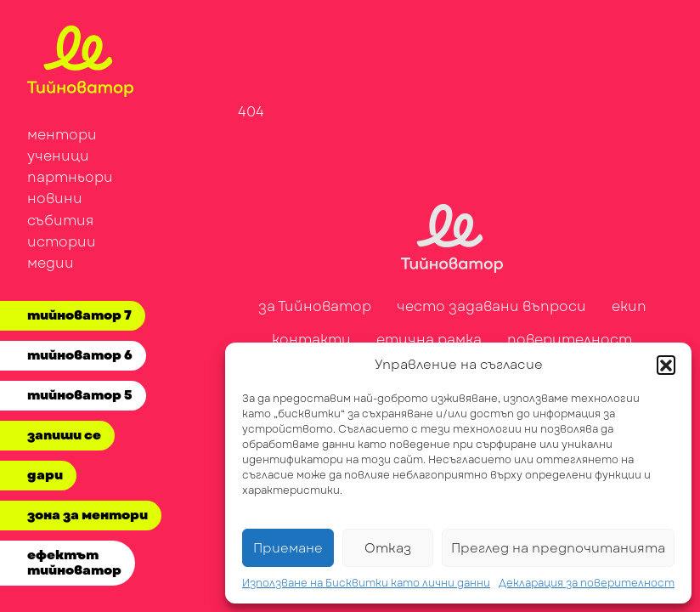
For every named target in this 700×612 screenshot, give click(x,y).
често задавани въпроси (491, 306)
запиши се (64, 435)
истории (62, 242)
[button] (666, 365)
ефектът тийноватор (74, 563)
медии (51, 263)
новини (55, 198)
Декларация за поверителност (587, 583)
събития (60, 221)
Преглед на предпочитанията (558, 548)
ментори (62, 135)
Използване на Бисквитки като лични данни (366, 583)
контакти (311, 340)
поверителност (570, 340)
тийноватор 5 (80, 395)
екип (629, 306)
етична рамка (429, 340)
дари (45, 475)
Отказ (388, 548)
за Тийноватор (315, 306)
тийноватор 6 (80, 355)
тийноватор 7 (79, 315)
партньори (70, 177)
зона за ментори (87, 515)
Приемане (288, 548)
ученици (58, 156)
